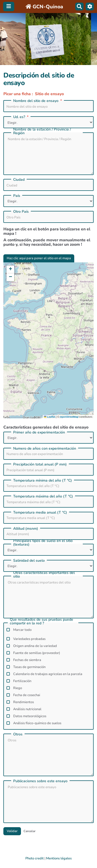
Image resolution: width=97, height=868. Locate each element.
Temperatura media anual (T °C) (40, 513)
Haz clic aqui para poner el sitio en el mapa (39, 258)
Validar (12, 831)
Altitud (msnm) (26, 529)
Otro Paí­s (21, 212)
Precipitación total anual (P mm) (40, 464)
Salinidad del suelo (29, 561)
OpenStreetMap (69, 417)
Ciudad (19, 180)
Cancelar (29, 831)
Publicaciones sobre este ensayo (40, 781)
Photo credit (35, 858)
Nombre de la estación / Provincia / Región (42, 131)
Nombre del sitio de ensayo (38, 101)
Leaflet (50, 417)
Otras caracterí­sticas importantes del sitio (44, 575)
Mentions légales (59, 858)
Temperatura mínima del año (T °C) (43, 481)
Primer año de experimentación (39, 432)
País (17, 196)
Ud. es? (21, 117)
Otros (18, 734)
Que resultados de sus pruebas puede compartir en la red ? (42, 621)
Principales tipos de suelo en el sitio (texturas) (43, 543)
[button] (10, 269)
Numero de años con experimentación (45, 449)
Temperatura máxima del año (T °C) (43, 496)
